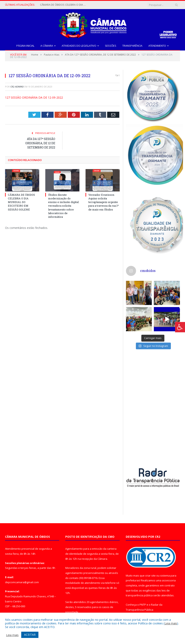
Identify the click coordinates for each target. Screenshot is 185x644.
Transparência (132, 46)
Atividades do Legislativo (79, 46)
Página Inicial (25, 46)
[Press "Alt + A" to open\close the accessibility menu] (180, 327)
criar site (150, 575)
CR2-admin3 (17, 87)
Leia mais (171, 623)
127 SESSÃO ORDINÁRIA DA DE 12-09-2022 (34, 97)
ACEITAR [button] (30, 635)
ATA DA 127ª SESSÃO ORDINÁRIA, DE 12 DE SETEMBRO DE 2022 (40, 143)
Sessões (111, 46)
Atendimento (157, 46)
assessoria (169, 580)
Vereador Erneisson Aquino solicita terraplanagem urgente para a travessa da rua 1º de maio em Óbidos (104, 202)
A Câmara (47, 46)
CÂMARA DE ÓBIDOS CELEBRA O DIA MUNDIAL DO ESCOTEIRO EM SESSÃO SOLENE (64, 5)
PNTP (143, 604)
